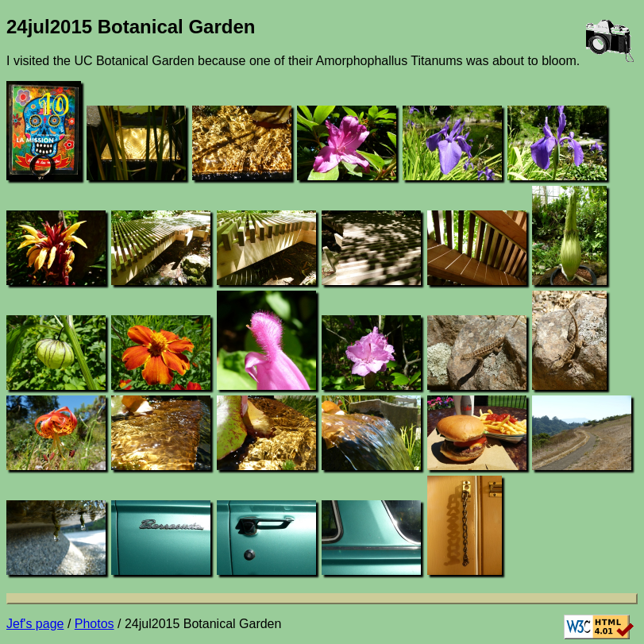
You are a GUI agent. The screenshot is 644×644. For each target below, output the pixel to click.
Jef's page (35, 624)
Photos (94, 624)
